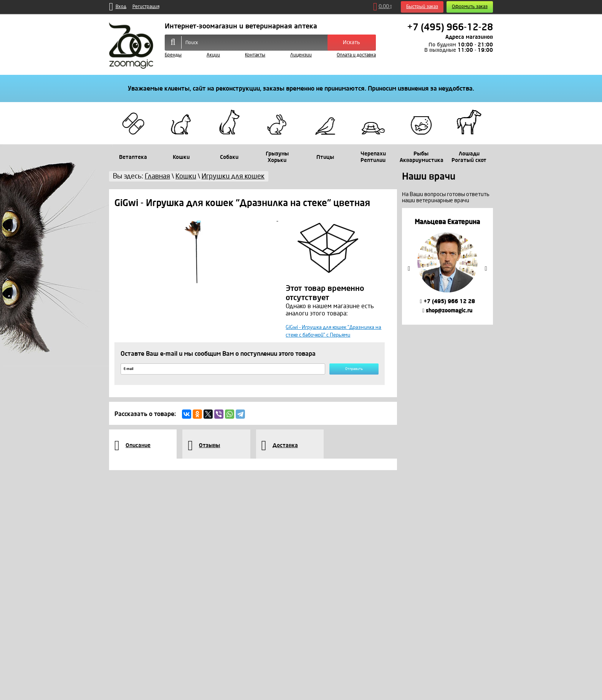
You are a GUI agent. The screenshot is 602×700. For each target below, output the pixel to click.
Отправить (345, 381)
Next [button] (486, 269)
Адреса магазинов (469, 37)
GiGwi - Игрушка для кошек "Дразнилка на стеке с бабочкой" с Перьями (328, 335)
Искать (351, 42)
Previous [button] (409, 269)
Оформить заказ (470, 7)
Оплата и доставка (356, 55)
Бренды (173, 55)
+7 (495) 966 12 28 (447, 301)
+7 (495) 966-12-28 (450, 27)
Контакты (255, 55)
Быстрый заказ (422, 7)
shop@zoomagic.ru (447, 311)
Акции (213, 55)
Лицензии (301, 55)
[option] (447, 266)
